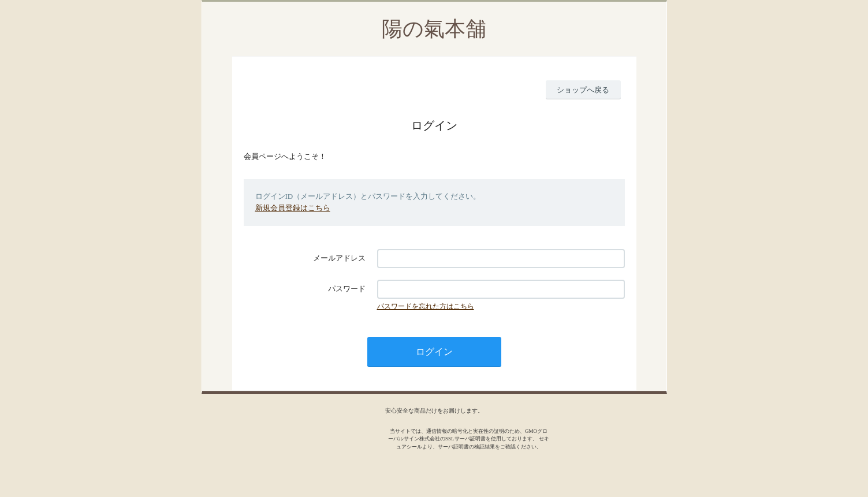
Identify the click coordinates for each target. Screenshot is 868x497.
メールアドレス (339, 258)
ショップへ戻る (583, 90)
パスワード (347, 289)
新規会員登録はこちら (293, 208)
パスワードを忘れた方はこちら (426, 306)
